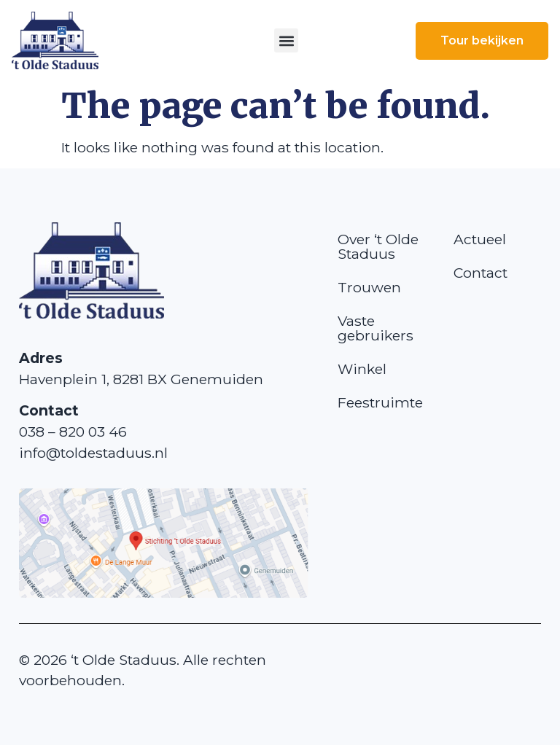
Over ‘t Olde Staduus (378, 246)
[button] (286, 40)
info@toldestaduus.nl (93, 453)
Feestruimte (380, 402)
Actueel (480, 239)
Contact (481, 273)
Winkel (362, 369)
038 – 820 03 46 (73, 432)
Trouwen (369, 287)
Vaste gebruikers (376, 328)
